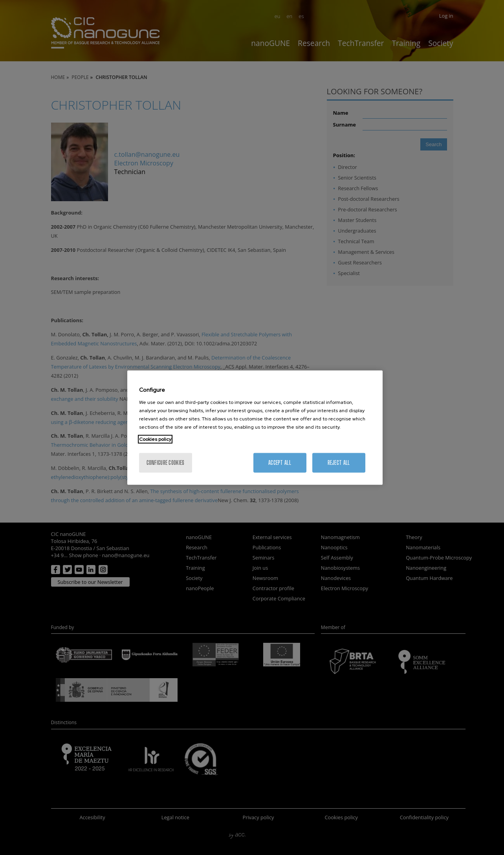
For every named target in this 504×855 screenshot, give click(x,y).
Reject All (339, 462)
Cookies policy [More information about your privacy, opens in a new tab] (155, 439)
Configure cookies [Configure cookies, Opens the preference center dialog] (166, 462)
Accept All (280, 462)
